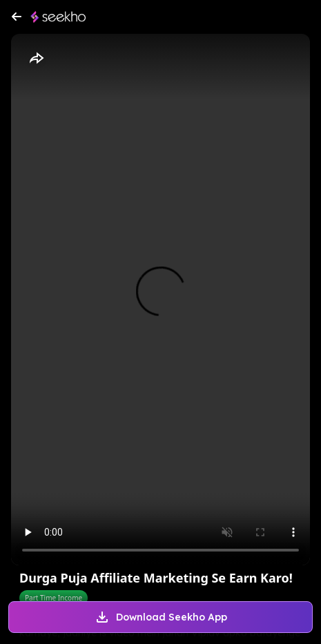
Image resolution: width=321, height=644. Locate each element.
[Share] (36, 59)
